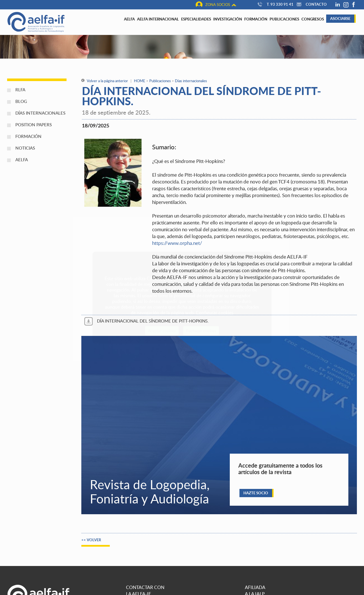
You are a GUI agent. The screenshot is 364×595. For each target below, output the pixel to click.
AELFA (22, 160)
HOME (140, 81)
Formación (256, 19)
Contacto (311, 4)
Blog (21, 101)
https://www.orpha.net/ (177, 243)
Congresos (313, 19)
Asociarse (340, 18)
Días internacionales (40, 113)
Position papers (34, 125)
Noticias (25, 148)
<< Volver (91, 540)
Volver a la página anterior (105, 81)
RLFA (20, 90)
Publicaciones (284, 19)
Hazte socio (256, 493)
